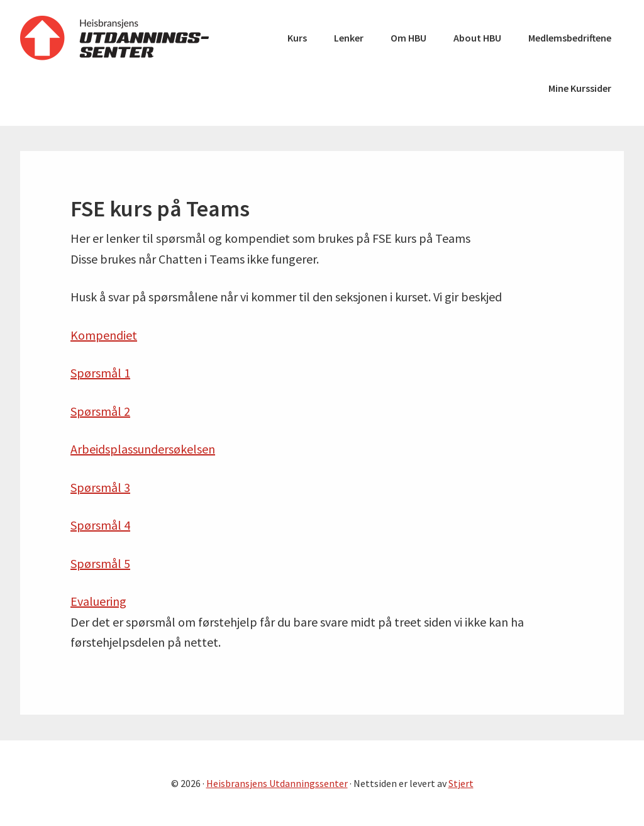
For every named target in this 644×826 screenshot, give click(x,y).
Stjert (461, 783)
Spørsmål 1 (100, 373)
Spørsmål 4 (100, 525)
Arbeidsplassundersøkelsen (143, 449)
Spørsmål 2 (100, 411)
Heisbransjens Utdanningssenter (114, 38)
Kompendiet (104, 335)
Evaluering (98, 601)
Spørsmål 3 (100, 487)
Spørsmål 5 (100, 563)
